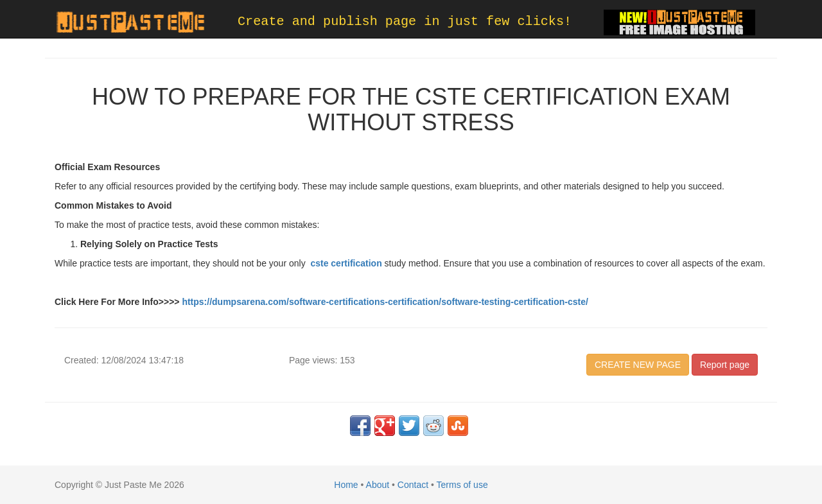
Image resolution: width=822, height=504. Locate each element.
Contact (413, 485)
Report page (725, 365)
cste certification (346, 263)
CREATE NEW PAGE (638, 365)
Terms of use (462, 485)
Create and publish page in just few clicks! (405, 22)
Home (346, 485)
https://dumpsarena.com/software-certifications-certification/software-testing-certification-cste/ (385, 302)
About (378, 485)
